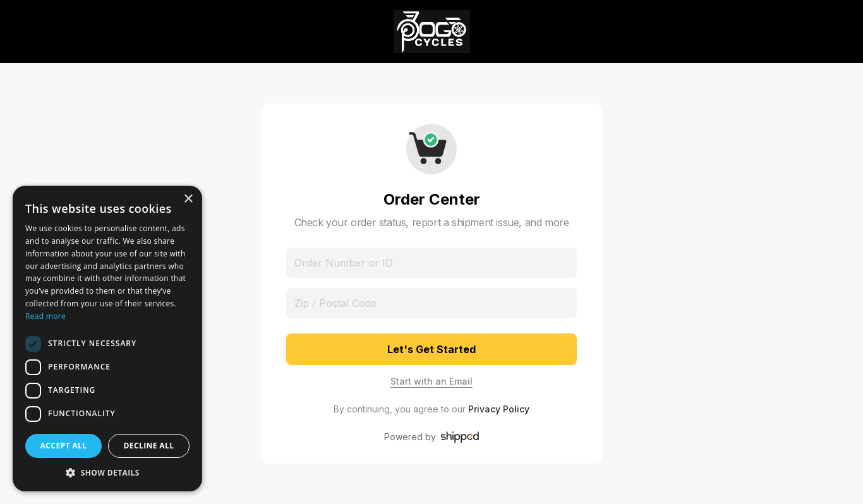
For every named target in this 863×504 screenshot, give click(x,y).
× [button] (188, 199)
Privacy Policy (499, 409)
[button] (107, 472)
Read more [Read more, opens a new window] (45, 316)
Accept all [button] (64, 446)
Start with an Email (431, 381)
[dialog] (107, 339)
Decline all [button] (149, 446)
